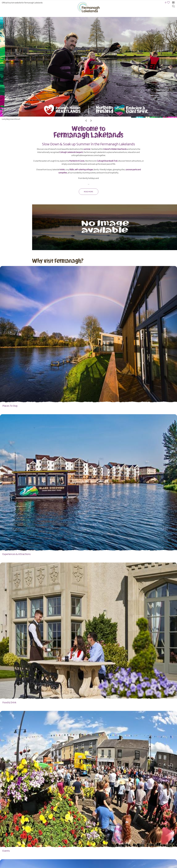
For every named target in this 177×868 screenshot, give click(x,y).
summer (87, 149)
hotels (62, 170)
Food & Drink (9, 703)
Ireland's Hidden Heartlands (115, 149)
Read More (88, 192)
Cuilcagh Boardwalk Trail (107, 161)
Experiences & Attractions (17, 554)
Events (6, 851)
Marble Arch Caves (77, 161)
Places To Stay (10, 406)
